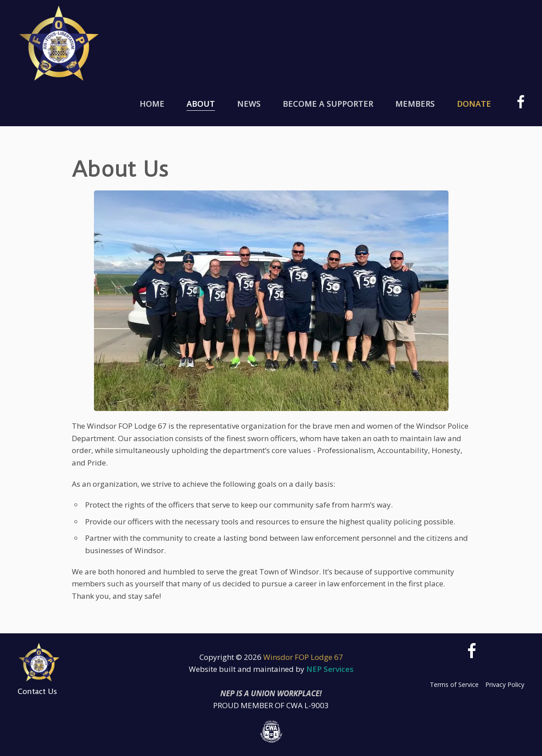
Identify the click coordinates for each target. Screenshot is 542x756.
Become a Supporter (328, 104)
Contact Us (37, 691)
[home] (59, 43)
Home (152, 104)
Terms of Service (454, 684)
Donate (474, 104)
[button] (201, 104)
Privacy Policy (505, 684)
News (249, 104)
